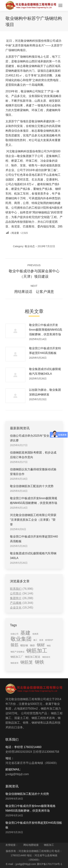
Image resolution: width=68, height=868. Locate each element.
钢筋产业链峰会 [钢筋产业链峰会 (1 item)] (17, 652)
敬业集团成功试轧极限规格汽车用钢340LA (45, 371)
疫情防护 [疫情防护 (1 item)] (49, 640)
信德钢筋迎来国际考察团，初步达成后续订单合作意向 (33, 455)
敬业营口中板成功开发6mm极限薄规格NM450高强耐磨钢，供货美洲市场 (46, 330)
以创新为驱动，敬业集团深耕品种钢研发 (45, 392)
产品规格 (16, 603)
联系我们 (16, 589)
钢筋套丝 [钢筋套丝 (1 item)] (46, 657)
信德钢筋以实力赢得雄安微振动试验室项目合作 (33, 472)
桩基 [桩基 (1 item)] (41, 640)
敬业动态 (30, 246)
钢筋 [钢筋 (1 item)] (49, 646)
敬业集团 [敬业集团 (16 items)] (21, 639)
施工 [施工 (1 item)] (35, 640)
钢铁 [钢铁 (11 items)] (40, 662)
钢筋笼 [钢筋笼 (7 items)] (27, 662)
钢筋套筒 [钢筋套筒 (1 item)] (15, 663)
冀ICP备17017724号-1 (50, 864)
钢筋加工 (49, 845)
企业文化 (16, 608)
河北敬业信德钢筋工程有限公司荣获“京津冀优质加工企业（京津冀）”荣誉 (33, 520)
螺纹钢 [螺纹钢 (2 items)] (24, 645)
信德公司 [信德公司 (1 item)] (15, 634)
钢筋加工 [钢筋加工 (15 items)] (37, 651)
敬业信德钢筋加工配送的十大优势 (32, 486)
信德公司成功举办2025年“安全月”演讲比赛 (33, 438)
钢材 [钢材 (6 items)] (41, 645)
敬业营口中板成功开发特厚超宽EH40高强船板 (45, 351)
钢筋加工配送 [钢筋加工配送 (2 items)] (33, 657)
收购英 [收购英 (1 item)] (35, 634)
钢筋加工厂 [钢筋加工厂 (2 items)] (17, 657)
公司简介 (16, 593)
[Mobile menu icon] (60, 5)
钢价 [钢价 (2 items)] (32, 645)
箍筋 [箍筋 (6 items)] (15, 645)
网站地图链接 (31, 845)
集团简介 (16, 598)
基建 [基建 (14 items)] (25, 633)
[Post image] (15, 331)
